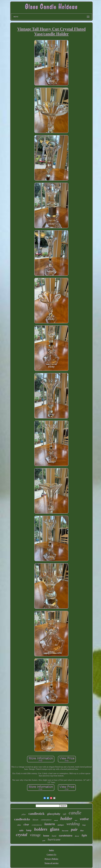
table (21, 830)
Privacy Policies (51, 859)
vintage (35, 835)
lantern (50, 824)
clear (26, 824)
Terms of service (51, 863)
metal (56, 820)
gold (44, 841)
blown (36, 820)
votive (84, 819)
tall (65, 814)
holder (66, 819)
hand (54, 836)
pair (74, 829)
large (84, 825)
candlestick (36, 814)
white (19, 825)
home (46, 836)
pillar (24, 814)
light (84, 835)
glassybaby (54, 814)
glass (55, 829)
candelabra (66, 836)
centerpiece (46, 820)
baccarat (65, 831)
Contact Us (51, 855)
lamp (29, 830)
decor (77, 836)
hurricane (54, 839)
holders (41, 829)
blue (82, 831)
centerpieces (37, 825)
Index (51, 850)
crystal (22, 835)
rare (76, 820)
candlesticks (22, 819)
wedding (73, 824)
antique (61, 825)
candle (75, 813)
